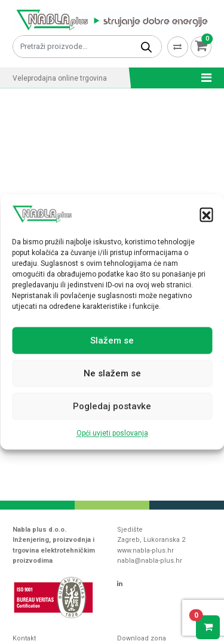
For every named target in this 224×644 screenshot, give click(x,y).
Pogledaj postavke (112, 406)
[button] (206, 214)
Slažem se (112, 341)
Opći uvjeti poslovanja (112, 434)
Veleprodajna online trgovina (60, 78)
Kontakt (24, 638)
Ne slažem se (112, 373)
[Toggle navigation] (203, 78)
